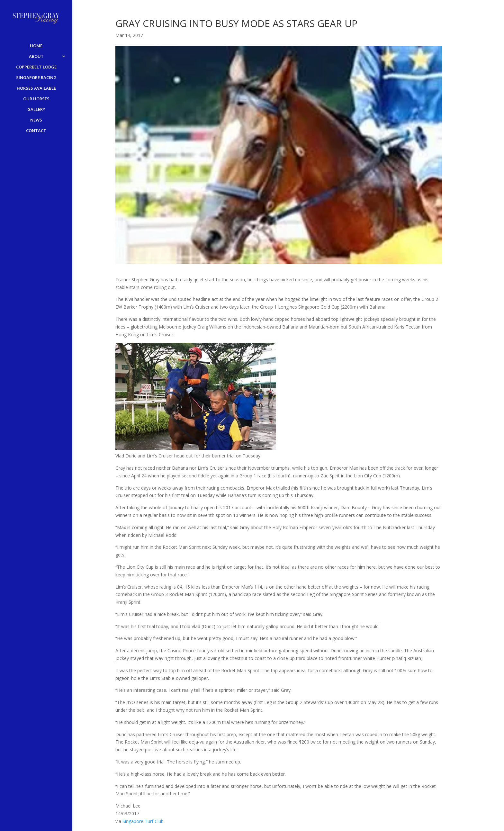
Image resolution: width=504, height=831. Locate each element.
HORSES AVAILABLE (36, 88)
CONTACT (36, 131)
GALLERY (36, 110)
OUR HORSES (36, 99)
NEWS (36, 120)
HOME (36, 46)
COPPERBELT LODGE (36, 67)
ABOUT (36, 57)
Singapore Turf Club (143, 821)
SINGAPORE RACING (36, 78)
